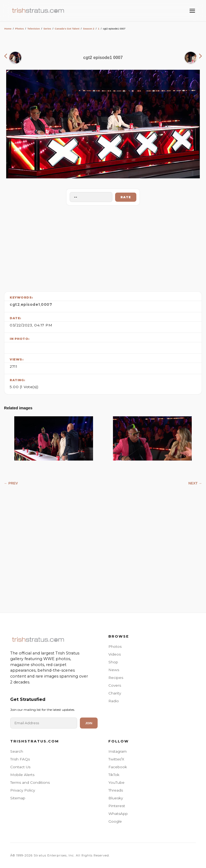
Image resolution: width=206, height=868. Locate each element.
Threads (116, 790)
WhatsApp (118, 814)
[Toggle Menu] (192, 11)
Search (17, 751)
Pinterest (117, 806)
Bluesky (116, 798)
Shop (113, 662)
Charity (115, 693)
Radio (114, 701)
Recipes (116, 678)
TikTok (114, 775)
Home (8, 29)
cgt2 (15, 304)
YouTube (116, 782)
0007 (46, 304)
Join (89, 723)
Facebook (118, 767)
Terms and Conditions (30, 782)
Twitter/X (116, 759)
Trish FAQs (20, 759)
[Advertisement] (103, 247)
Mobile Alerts (22, 775)
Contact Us (20, 767)
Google (115, 821)
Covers (115, 685)
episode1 (30, 304)
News (114, 670)
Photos (19, 29)
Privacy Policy (23, 790)
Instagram (118, 751)
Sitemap (18, 798)
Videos (115, 654)
